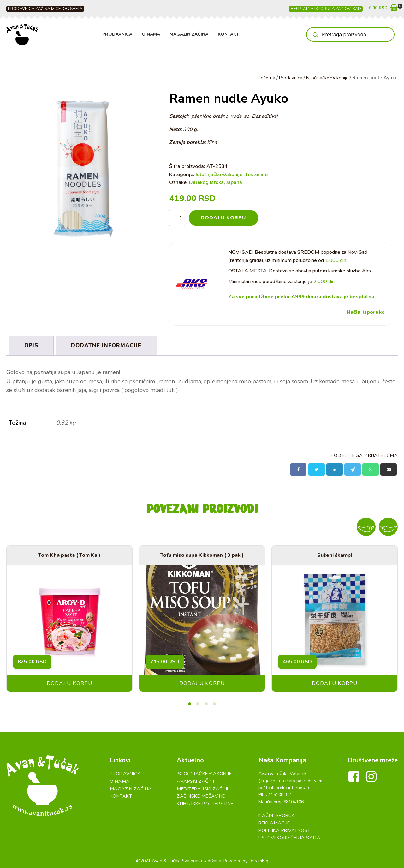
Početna (265, 78)
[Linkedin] (335, 468)
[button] (383, 9)
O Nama (151, 34)
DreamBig (258, 858)
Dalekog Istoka (206, 182)
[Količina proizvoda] (177, 218)
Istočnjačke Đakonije (327, 78)
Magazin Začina (189, 34)
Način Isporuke (366, 312)
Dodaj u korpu (223, 218)
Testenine (256, 174)
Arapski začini (193, 779)
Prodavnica (117, 34)
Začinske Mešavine (199, 794)
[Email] (389, 468)
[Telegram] (353, 468)
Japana (234, 182)
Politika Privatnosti (283, 828)
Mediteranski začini (200, 786)
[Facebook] (298, 468)
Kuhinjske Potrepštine (204, 801)
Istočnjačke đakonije (202, 772)
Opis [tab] (32, 345)
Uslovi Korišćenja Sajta (288, 835)
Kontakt (228, 34)
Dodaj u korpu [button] (69, 682)
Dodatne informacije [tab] (108, 345)
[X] (317, 468)
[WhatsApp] (371, 468)
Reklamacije (272, 821)
